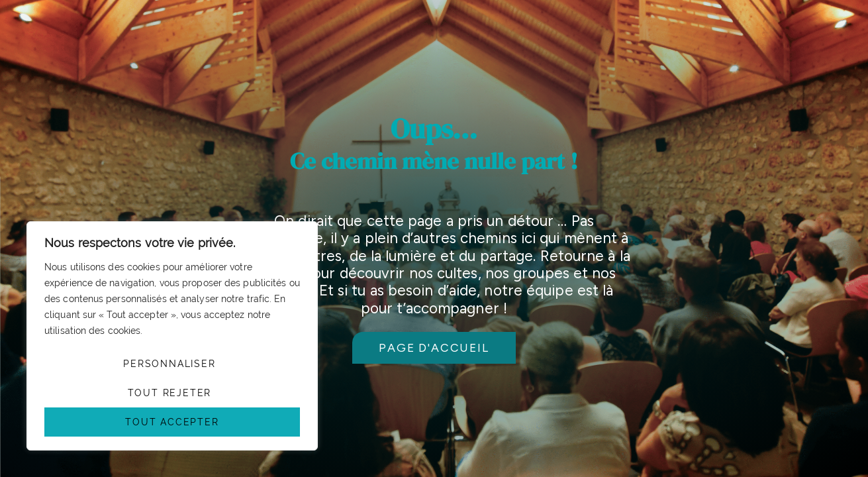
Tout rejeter (170, 393)
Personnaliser (169, 364)
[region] (172, 336)
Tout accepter (172, 422)
